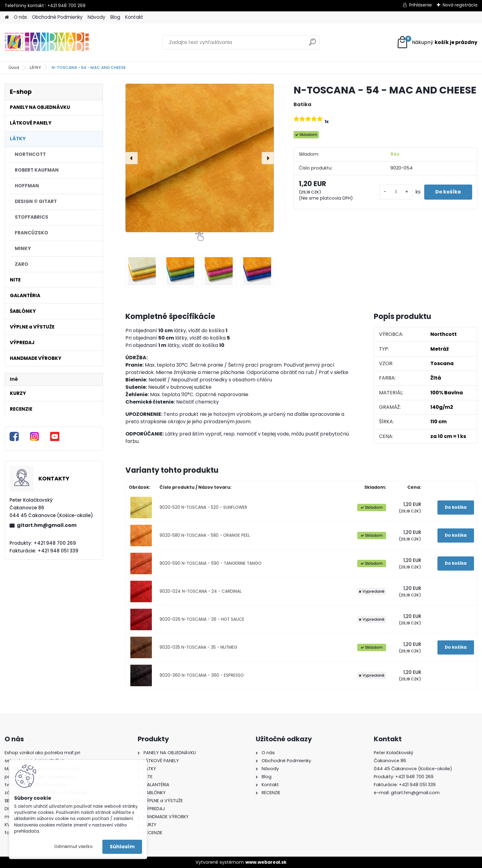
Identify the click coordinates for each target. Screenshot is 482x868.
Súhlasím (122, 847)
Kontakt (134, 17)
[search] (312, 44)
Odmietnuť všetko (73, 847)
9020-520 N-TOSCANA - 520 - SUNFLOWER (203, 507)
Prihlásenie (421, 5)
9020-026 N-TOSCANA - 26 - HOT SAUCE (202, 619)
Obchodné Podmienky (57, 17)
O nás (20, 17)
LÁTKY (35, 68)
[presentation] (132, 158)
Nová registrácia (460, 5)
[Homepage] (7, 17)
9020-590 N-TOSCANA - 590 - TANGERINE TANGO (211, 563)
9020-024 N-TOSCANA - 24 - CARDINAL (201, 591)
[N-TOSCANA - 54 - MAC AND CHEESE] (200, 158)
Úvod (14, 68)
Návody (97, 17)
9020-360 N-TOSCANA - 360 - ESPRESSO (202, 675)
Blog (115, 17)
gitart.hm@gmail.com (47, 525)
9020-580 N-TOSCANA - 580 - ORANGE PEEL (205, 535)
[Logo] (47, 42)
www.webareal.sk (266, 862)
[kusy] (393, 192)
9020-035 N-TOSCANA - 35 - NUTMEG (198, 647)
